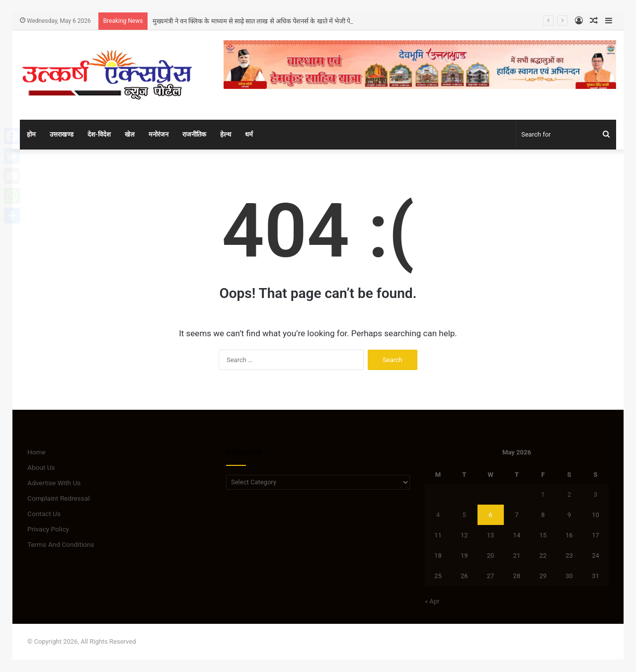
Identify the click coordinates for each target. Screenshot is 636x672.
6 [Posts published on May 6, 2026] (490, 515)
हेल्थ (226, 134)
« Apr (432, 601)
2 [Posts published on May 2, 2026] (569, 494)
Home (37, 452)
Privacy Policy (48, 529)
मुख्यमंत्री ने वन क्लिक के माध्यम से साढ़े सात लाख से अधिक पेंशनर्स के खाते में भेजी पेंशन (255, 21)
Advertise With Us (54, 483)
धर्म (249, 134)
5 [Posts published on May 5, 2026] (464, 515)
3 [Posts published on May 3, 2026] (596, 494)
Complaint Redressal (59, 498)
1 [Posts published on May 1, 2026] (543, 494)
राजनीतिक (194, 134)
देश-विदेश (99, 134)
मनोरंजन (159, 134)
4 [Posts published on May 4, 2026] (438, 515)
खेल (130, 134)
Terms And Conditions (61, 544)
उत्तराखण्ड (62, 134)
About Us (41, 467)
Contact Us (44, 514)
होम (31, 134)
